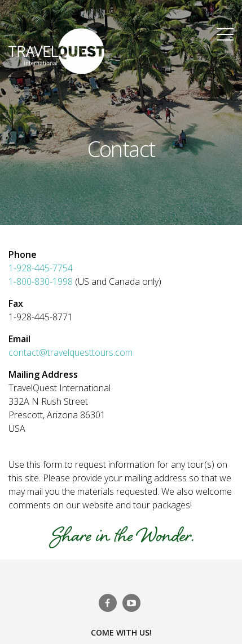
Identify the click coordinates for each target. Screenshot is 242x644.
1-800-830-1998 (42, 281)
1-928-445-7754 (41, 268)
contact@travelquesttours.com (71, 352)
